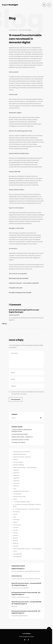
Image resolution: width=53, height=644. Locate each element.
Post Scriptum (17, 525)
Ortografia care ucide (16, 288)
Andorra (15, 460)
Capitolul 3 (16, 475)
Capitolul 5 (16, 481)
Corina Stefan (16, 576)
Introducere (17, 512)
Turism (15, 551)
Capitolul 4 (16, 478)
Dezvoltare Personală (19, 497)
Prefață (15, 530)
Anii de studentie (18, 462)
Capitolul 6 (16, 483)
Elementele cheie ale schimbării (19, 278)
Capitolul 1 (16, 470)
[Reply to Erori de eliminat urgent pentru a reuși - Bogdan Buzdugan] (4, 324)
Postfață (16, 528)
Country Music (17, 494)
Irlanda (15, 514)
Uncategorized (17, 554)
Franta (15, 499)
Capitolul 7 (16, 486)
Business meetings (19, 465)
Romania (16, 546)
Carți (15, 489)
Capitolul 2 (16, 473)
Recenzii (16, 535)
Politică (15, 522)
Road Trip (16, 543)
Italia (15, 517)
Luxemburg (16, 520)
